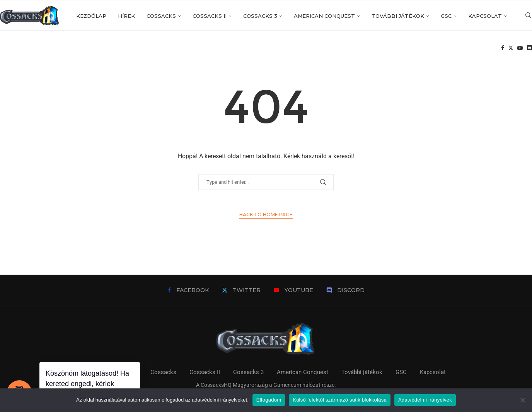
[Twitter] (511, 49)
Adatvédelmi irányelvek (425, 400)
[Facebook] (503, 49)
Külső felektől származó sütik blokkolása (340, 400)
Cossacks (161, 16)
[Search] (528, 16)
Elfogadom (269, 400)
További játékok (398, 16)
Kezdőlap (91, 16)
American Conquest (324, 16)
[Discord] (529, 49)
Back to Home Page (266, 215)
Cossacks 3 (260, 16)
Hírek (126, 16)
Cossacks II (210, 16)
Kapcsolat (485, 16)
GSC (446, 16)
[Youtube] (520, 49)
